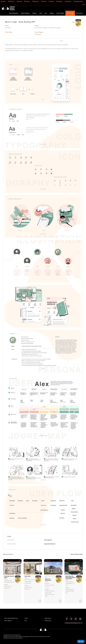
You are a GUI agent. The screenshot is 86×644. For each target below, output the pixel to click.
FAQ (26, 621)
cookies (48, 637)
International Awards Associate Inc (16, 638)
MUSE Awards (11, 1)
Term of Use (34, 637)
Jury (46, 13)
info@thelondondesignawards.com (74, 623)
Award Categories (25, 13)
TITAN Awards (36, 1)
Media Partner (48, 618)
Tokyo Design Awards (78, 1)
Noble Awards (60, 1)
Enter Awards (70, 13)
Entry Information (14, 13)
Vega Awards (19, 1)
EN (84, 4)
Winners (35, 13)
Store (41, 13)
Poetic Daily (27, 576)
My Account (79, 13)
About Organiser (8, 621)
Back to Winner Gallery (76, 554)
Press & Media (60, 13)
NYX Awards (27, 1)
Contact (26, 618)
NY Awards (44, 1)
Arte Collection (68, 1)
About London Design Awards (11, 618)
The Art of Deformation (48, 580)
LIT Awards (51, 1)
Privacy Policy (39, 637)
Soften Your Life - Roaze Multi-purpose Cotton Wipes (70, 577)
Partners (52, 13)
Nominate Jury (48, 621)
